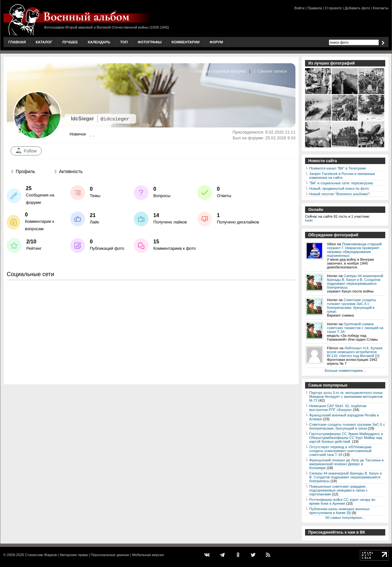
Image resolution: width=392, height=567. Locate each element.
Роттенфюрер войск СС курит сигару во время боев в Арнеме (342, 502)
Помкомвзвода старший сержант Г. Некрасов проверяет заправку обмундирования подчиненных (354, 250)
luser (309, 220)
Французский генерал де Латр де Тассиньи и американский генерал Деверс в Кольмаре (346, 464)
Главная (17, 42)
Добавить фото (358, 8)
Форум (216, 42)
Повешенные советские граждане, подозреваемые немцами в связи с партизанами (338, 490)
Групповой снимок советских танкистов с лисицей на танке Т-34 (355, 328)
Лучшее (70, 42)
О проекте (333, 8)
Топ (124, 42)
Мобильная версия (148, 555)
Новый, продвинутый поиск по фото (339, 188)
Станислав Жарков (41, 555)
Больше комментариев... (345, 371)
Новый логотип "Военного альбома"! (340, 194)
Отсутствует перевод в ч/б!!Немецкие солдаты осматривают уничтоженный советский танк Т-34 (341, 451)
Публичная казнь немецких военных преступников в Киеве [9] (339, 511)
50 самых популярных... (345, 518)
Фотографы (150, 42)
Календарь (99, 42)
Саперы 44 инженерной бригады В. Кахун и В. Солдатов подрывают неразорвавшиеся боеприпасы (355, 282)
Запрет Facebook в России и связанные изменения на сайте (342, 176)
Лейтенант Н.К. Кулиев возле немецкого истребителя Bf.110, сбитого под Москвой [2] (355, 352)
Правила (315, 8)
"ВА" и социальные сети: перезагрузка (341, 183)
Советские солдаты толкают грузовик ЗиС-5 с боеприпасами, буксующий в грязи (351, 306)
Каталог (44, 42)
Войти (299, 8)
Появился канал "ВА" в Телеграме (338, 168)
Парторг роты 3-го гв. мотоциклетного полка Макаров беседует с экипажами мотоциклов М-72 (346, 397)
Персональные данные (110, 555)
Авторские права (74, 555)
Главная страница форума (218, 71)
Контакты (381, 8)
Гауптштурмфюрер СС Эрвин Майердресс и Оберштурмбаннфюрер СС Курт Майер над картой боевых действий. (346, 438)
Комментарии (186, 42)
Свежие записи (270, 71)
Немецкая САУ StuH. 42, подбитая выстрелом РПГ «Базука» (338, 408)
